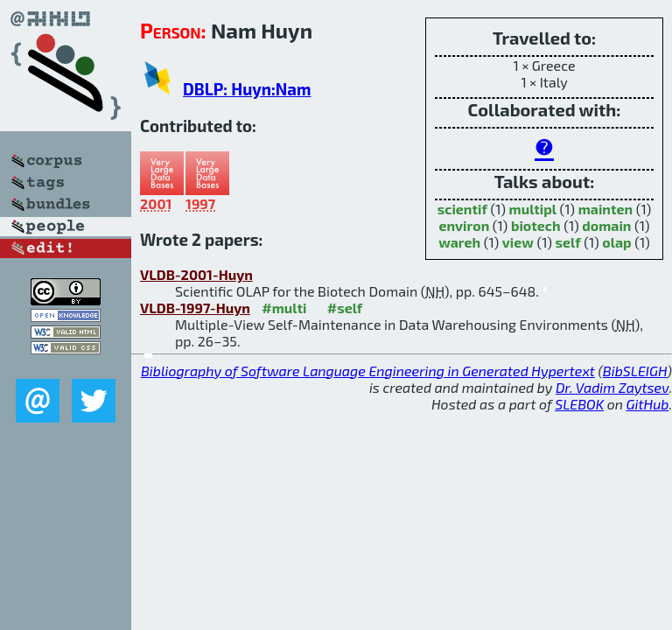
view (518, 242)
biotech (536, 225)
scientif (462, 209)
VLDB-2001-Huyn (196, 274)
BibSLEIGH (635, 371)
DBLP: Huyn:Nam (247, 89)
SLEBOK (579, 404)
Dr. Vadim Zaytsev (612, 387)
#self (345, 308)
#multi (284, 308)
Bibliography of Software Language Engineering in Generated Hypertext (368, 371)
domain (606, 225)
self (568, 242)
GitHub (648, 404)
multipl (533, 209)
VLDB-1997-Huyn (195, 308)
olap (616, 242)
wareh (459, 242)
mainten (605, 209)
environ (464, 225)
